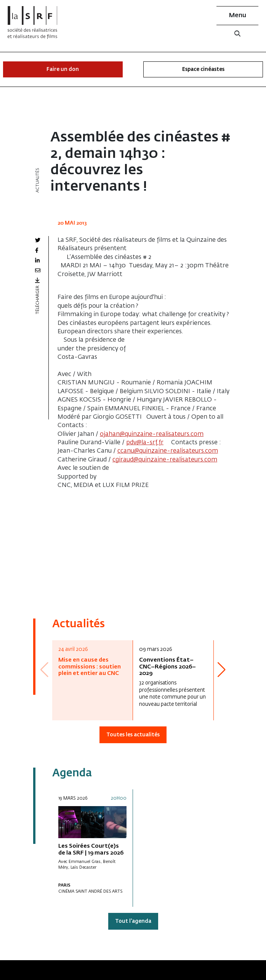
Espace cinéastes (203, 70)
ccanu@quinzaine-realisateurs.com (168, 451)
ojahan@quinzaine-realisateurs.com (152, 434)
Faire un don (63, 70)
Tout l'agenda (133, 921)
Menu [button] (238, 16)
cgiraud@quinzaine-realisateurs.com (165, 460)
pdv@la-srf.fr (145, 443)
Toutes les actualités (133, 735)
